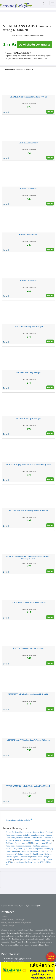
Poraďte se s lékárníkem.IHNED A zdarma (51, 957)
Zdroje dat (4, 917)
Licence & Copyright (8, 926)
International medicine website (19, 820)
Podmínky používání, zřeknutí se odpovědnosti (16, 923)
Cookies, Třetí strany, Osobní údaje (12, 920)
